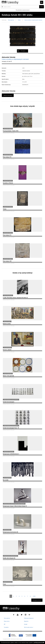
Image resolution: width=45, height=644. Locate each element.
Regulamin (26, 621)
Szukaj (42, 7)
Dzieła (19, 20)
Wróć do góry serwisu (29, 627)
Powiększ (23, 51)
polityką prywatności (39, 643)
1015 (34, 596)
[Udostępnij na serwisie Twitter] (10, 61)
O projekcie (6, 627)
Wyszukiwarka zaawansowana (22, 10)
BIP (5, 624)
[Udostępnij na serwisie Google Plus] (8, 61)
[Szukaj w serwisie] (20, 7)
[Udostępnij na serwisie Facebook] (11, 61)
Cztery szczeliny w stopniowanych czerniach (33, 20)
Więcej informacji (8, 95)
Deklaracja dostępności (29, 618)
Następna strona (37, 600)
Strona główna (11, 20)
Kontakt (26, 624)
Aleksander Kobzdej (9, 57)
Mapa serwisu (7, 621)
